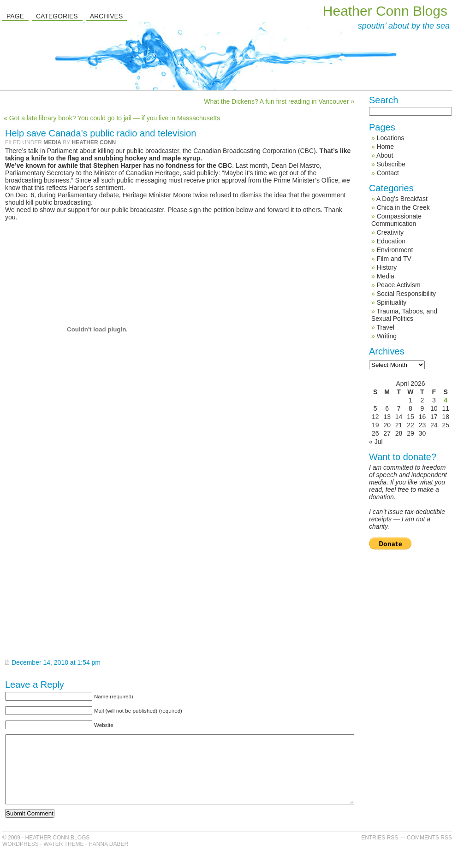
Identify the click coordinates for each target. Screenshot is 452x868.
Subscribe (391, 164)
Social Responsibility (406, 294)
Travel (385, 327)
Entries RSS (380, 851)
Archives (107, 16)
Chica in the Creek (403, 207)
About (385, 155)
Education (391, 241)
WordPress (21, 858)
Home (385, 147)
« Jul (376, 442)
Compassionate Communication (396, 220)
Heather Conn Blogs (385, 11)
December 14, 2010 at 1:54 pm (56, 662)
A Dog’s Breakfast (402, 199)
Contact (388, 173)
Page (15, 16)
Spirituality (392, 302)
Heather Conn (94, 142)
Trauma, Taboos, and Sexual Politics (404, 315)
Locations (391, 138)
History (387, 267)
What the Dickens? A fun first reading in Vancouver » (279, 101)
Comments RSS (429, 851)
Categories (57, 16)
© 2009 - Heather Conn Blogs (46, 851)
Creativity (390, 232)
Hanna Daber (108, 858)
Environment (395, 250)
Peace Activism (399, 285)
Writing (387, 336)
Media (52, 142)
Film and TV (394, 259)
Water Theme (63, 858)
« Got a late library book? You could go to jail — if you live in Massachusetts (112, 118)
